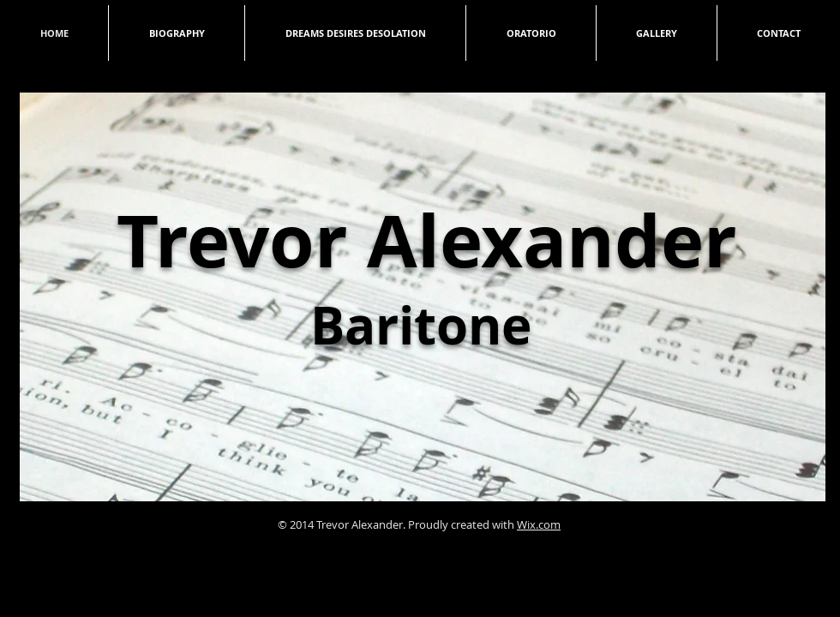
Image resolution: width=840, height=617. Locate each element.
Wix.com (539, 524)
